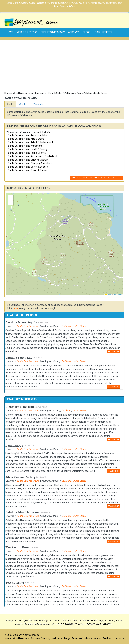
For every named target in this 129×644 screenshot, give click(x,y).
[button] (11, 197)
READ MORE (113, 352)
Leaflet (108, 294)
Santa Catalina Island (88, 93)
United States (55, 93)
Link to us (120, 638)
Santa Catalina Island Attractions (25, 146)
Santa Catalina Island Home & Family (27, 153)
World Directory (27, 32)
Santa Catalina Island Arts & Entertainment (30, 142)
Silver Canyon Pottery (20, 477)
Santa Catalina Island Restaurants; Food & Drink (33, 156)
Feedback (108, 638)
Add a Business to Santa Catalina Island (95, 178)
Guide (10, 104)
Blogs (87, 32)
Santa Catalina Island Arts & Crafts (26, 139)
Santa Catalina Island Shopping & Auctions (30, 163)
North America (38, 93)
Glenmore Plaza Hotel (21, 407)
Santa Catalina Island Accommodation (28, 135)
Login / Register (103, 32)
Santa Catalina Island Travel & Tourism (28, 170)
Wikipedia (38, 104)
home (10, 32)
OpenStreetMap (117, 294)
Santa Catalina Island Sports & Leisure (28, 167)
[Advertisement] (64, 67)
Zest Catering (15, 583)
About (98, 638)
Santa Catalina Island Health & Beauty (28, 149)
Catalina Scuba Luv (19, 358)
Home (8, 93)
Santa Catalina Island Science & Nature (28, 160)
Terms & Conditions (82, 638)
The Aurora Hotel (18, 548)
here (15, 308)
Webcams (74, 32)
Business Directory (53, 32)
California (70, 93)
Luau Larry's (14, 446)
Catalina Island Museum (22, 512)
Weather (23, 104)
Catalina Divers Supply (21, 323)
